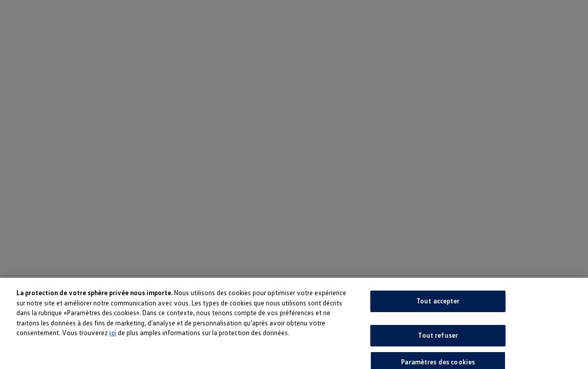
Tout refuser (438, 337)
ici (113, 335)
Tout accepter (438, 303)
